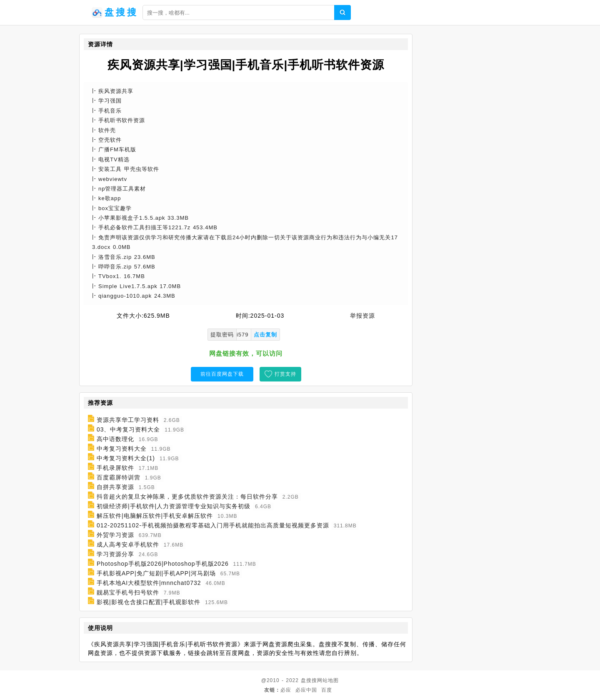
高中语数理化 (115, 439)
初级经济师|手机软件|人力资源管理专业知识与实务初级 (174, 506)
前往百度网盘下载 (222, 374)
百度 (327, 690)
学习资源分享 (115, 554)
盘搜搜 (309, 680)
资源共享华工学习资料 (128, 420)
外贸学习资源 (115, 535)
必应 (286, 690)
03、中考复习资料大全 (129, 429)
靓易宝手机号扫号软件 (128, 592)
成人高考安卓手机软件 (128, 544)
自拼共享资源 (115, 487)
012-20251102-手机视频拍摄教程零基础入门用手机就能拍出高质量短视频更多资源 (213, 525)
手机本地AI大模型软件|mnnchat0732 (149, 583)
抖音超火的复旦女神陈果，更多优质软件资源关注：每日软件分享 (187, 497)
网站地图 (328, 680)
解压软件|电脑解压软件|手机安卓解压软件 (155, 516)
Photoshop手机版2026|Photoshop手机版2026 (163, 564)
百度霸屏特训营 (119, 477)
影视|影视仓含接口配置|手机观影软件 (149, 602)
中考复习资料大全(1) (126, 458)
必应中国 (306, 690)
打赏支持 (285, 374)
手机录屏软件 (115, 468)
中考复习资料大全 (122, 449)
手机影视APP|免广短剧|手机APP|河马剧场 (156, 573)
